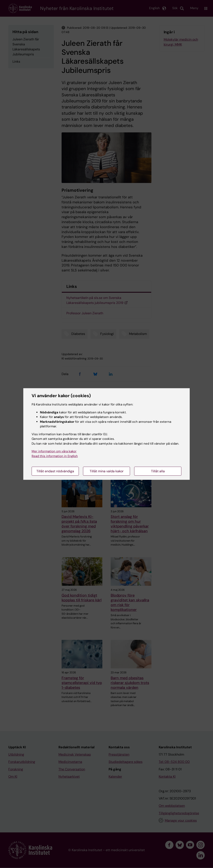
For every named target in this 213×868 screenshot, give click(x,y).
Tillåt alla (158, 471)
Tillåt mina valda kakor (107, 471)
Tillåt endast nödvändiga (55, 471)
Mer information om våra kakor (54, 451)
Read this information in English (55, 456)
